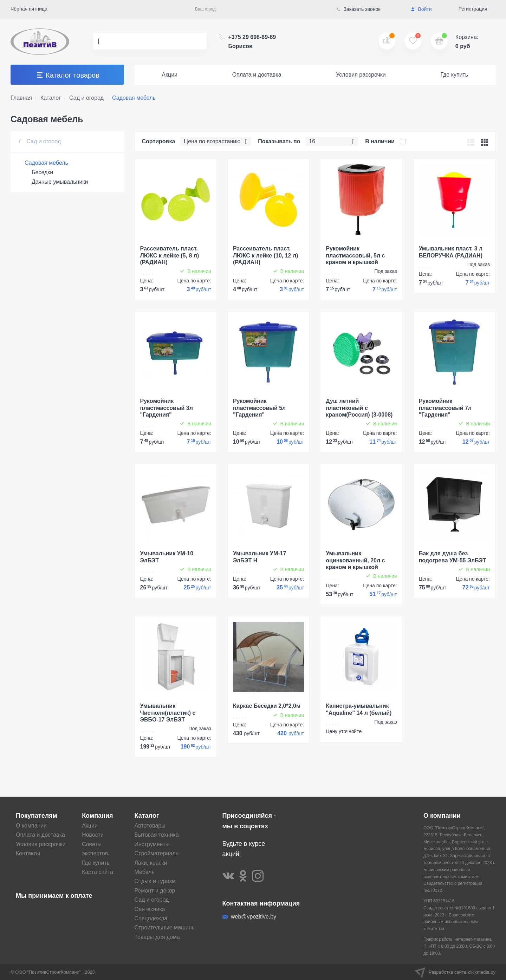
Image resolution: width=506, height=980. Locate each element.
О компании (31, 826)
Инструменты (152, 844)
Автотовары (150, 826)
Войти (421, 9)
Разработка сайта (455, 972)
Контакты (28, 853)
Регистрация (473, 9)
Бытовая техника (157, 835)
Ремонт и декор (155, 891)
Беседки (42, 172)
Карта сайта (98, 872)
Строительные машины (165, 927)
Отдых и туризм (155, 881)
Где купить (454, 75)
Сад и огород (40, 141)
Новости (93, 835)
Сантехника (150, 909)
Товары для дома (157, 937)
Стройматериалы (157, 853)
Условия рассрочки (361, 75)
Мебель (145, 872)
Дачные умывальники (60, 182)
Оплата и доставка (257, 75)
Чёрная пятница (29, 9)
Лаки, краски (151, 863)
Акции (170, 75)
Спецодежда (151, 918)
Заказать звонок (359, 9)
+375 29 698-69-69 (252, 42)
